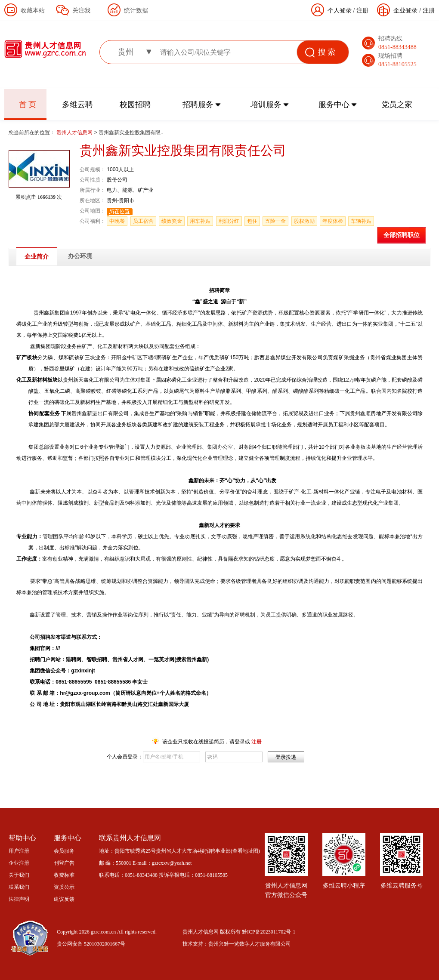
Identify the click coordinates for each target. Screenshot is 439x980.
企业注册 (19, 863)
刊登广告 (64, 863)
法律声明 (19, 899)
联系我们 (19, 887)
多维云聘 (77, 105)
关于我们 (19, 875)
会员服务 (64, 851)
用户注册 (19, 851)
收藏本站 (33, 10)
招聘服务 (198, 105)
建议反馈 (64, 899)
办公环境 (80, 256)
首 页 (28, 105)
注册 (429, 10)
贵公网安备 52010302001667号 (91, 944)
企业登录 (405, 10)
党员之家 (397, 105)
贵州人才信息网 (75, 133)
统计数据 (136, 10)
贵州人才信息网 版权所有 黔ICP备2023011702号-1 (239, 932)
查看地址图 (245, 851)
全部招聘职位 (402, 235)
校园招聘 (135, 105)
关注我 (81, 10)
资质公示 (64, 887)
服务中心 (334, 105)
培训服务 (266, 105)
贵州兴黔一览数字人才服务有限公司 (250, 944)
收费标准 (64, 875)
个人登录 (340, 10)
